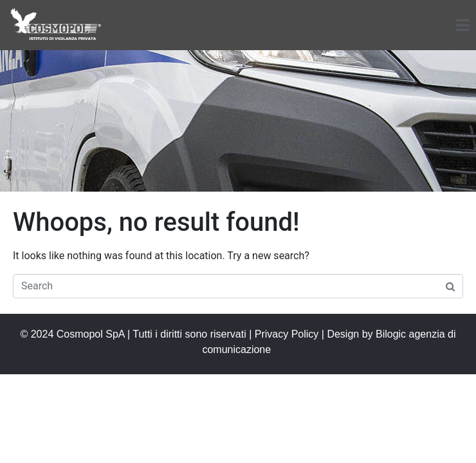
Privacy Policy (287, 334)
